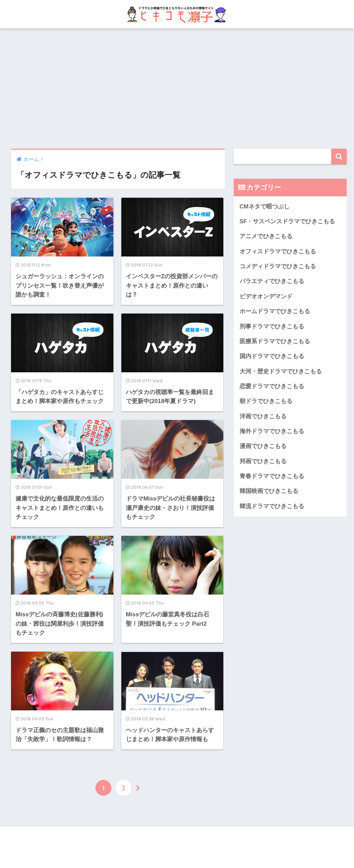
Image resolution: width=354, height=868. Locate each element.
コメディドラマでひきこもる (278, 266)
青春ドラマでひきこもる (272, 476)
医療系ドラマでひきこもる (275, 341)
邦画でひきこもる (263, 461)
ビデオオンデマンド (266, 296)
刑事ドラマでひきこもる (272, 326)
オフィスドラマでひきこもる (278, 251)
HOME (177, 840)
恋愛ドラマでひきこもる (272, 386)
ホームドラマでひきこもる (275, 311)
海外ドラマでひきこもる (272, 431)
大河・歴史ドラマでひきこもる (281, 371)
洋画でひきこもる (263, 416)
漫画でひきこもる (263, 446)
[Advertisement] (177, 88)
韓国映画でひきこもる (269, 491)
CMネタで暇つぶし (265, 207)
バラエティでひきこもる (272, 281)
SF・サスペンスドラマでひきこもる (287, 221)
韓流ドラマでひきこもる (272, 506)
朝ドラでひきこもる (266, 401)
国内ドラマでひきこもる (272, 356)
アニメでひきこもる (266, 236)
